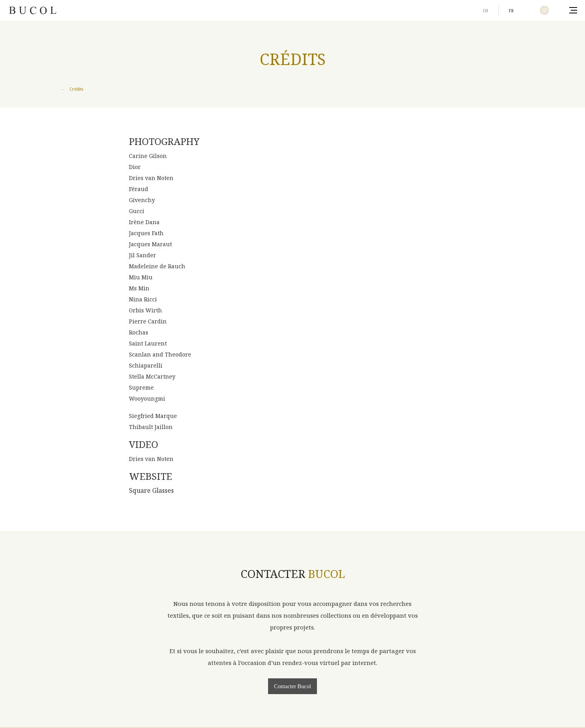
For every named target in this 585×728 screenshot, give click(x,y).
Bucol (33, 10)
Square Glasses (151, 490)
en (485, 11)
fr (511, 11)
